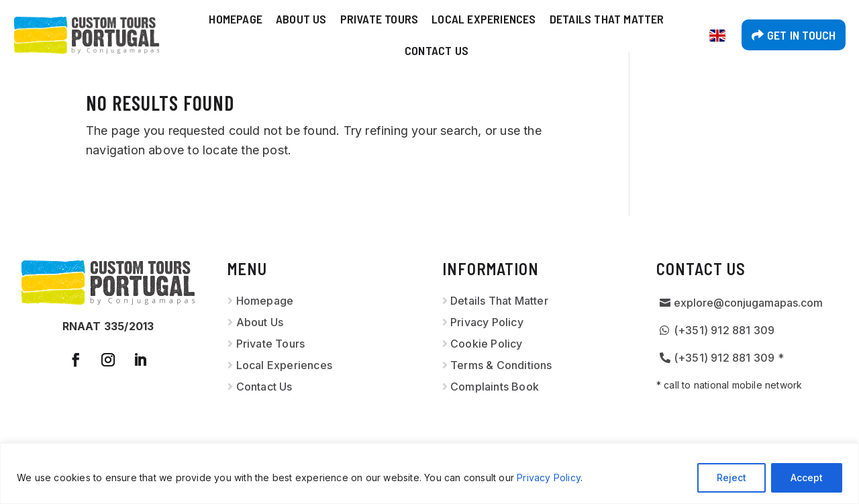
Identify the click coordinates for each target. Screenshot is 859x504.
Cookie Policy (487, 344)
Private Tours (380, 19)
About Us (301, 19)
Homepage (236, 19)
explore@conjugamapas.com (748, 303)
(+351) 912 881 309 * (729, 358)
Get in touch (801, 35)
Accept (807, 477)
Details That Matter (607, 19)
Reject (731, 477)
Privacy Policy (549, 477)
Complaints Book (495, 387)
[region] (429, 473)
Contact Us (437, 50)
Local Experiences (484, 19)
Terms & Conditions (501, 365)
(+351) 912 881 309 (724, 330)
